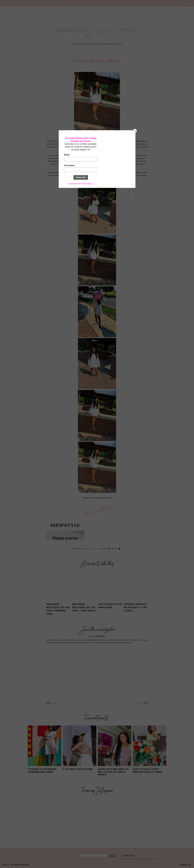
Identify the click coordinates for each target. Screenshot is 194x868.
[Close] (135, 131)
